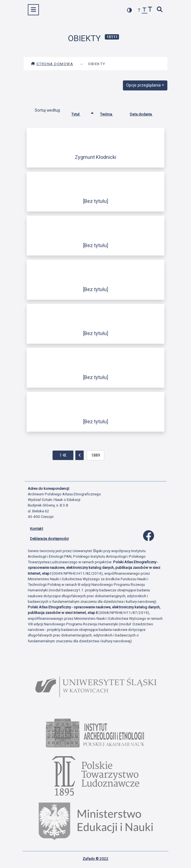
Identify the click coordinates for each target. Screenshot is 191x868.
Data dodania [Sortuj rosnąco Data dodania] (145, 113)
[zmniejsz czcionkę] (139, 10)
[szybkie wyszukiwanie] (160, 10)
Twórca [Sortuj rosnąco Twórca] (111, 113)
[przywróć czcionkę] (145, 10)
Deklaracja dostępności (49, 538)
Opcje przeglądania (143, 85)
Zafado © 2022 (95, 859)
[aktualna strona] (95, 455)
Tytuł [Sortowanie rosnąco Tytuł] (80, 113)
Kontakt (37, 528)
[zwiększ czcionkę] (150, 10)
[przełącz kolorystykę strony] (130, 10)
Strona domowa (52, 64)
